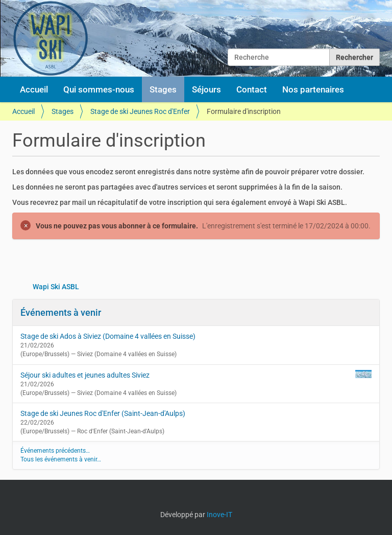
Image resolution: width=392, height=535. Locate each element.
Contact (252, 89)
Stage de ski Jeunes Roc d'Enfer (140, 111)
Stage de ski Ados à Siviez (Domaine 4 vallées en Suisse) (108, 336)
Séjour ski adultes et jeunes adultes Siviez (85, 375)
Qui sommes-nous (99, 89)
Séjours (206, 89)
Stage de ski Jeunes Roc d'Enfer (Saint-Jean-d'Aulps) (103, 413)
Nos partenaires (313, 89)
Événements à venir (61, 312)
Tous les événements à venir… (61, 459)
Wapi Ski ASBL (56, 287)
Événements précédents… (55, 451)
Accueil (34, 89)
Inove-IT (219, 515)
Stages (163, 89)
